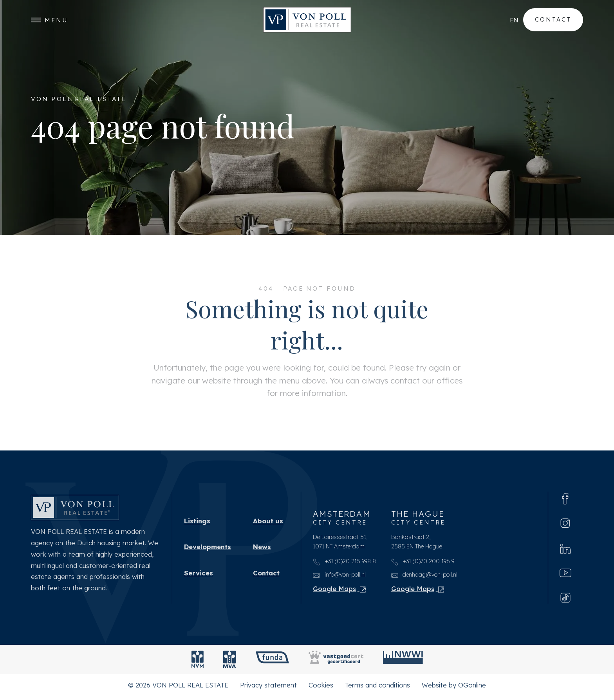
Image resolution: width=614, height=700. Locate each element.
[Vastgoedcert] (336, 662)
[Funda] (272, 662)
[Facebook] (565, 500)
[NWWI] (403, 662)
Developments (208, 549)
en (514, 20)
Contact (553, 20)
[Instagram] (565, 525)
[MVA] (230, 662)
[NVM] (198, 662)
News (262, 549)
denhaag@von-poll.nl (424, 577)
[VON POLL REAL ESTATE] (307, 20)
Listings (197, 522)
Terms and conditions (377, 688)
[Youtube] (565, 575)
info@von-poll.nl (339, 577)
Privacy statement (268, 688)
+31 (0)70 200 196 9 (423, 564)
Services (199, 576)
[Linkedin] (565, 550)
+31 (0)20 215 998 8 (344, 564)
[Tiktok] (565, 601)
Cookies (321, 688)
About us (268, 522)
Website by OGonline (454, 688)
